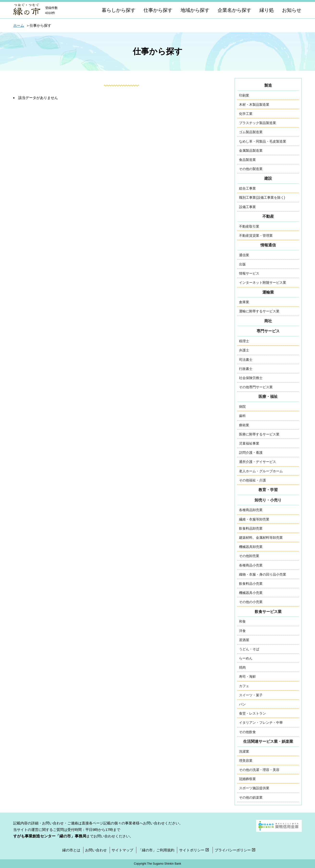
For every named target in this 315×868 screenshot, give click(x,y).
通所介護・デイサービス (258, 462)
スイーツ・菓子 (251, 695)
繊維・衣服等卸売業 (254, 519)
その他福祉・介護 (252, 480)
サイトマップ (122, 850)
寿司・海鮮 (247, 677)
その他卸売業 (249, 556)
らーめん (246, 658)
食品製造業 (247, 160)
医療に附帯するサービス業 (259, 434)
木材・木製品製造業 (254, 105)
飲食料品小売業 (251, 584)
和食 (242, 621)
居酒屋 (244, 640)
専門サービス (268, 331)
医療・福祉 (268, 397)
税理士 (244, 341)
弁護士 (244, 350)
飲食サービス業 (268, 612)
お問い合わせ (96, 850)
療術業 (244, 425)
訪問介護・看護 (251, 453)
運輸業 (268, 292)
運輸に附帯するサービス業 (259, 311)
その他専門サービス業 (256, 387)
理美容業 (246, 761)
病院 (242, 407)
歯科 (242, 416)
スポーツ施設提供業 (254, 788)
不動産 (268, 216)
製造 (268, 85)
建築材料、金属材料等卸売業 (261, 538)
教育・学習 (268, 490)
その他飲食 (247, 732)
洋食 (242, 631)
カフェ (244, 686)
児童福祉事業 (249, 443)
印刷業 (244, 95)
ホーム (19, 25)
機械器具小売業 (251, 593)
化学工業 (246, 114)
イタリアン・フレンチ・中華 (261, 723)
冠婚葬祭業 (247, 779)
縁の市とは (71, 850)
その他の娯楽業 (251, 797)
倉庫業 (244, 302)
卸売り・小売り (268, 500)
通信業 (244, 255)
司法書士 (246, 360)
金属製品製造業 (251, 151)
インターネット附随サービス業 (263, 283)
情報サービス (249, 273)
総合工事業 (247, 188)
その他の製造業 (251, 169)
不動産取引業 (249, 226)
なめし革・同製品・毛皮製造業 (263, 141)
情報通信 (268, 245)
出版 (242, 264)
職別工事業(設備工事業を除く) (262, 197)
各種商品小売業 (251, 565)
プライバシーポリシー (236, 850)
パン (242, 704)
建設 (268, 178)
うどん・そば (249, 649)
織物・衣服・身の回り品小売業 (263, 574)
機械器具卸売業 (251, 547)
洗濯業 (244, 751)
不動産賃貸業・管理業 (256, 236)
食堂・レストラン (252, 713)
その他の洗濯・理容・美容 (259, 770)
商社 (268, 321)
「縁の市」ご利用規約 (156, 850)
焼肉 (242, 667)
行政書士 (246, 369)
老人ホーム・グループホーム (261, 471)
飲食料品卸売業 (251, 528)
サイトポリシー (195, 850)
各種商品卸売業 (251, 510)
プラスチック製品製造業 (258, 123)
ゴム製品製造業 (251, 132)
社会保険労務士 (251, 378)
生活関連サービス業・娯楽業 (268, 741)
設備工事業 (247, 207)
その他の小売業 (251, 602)
